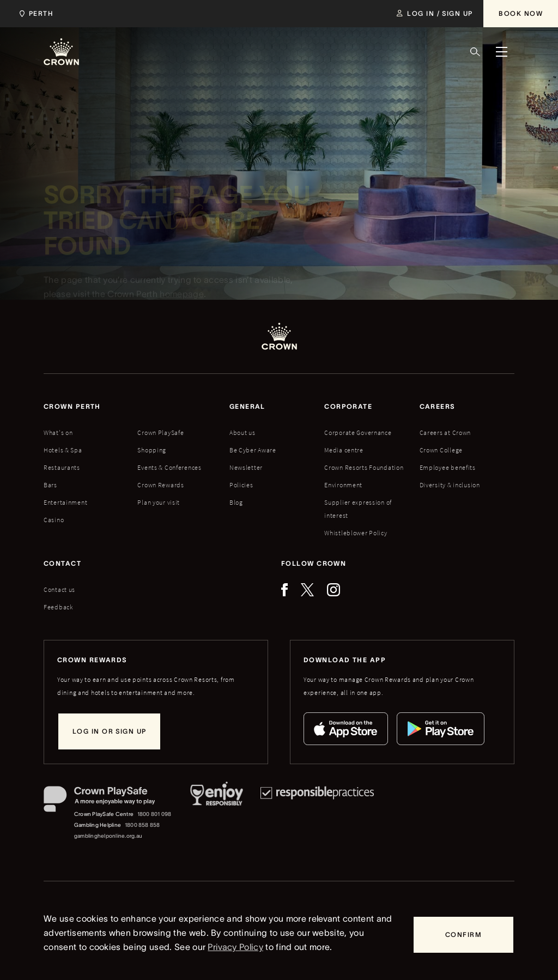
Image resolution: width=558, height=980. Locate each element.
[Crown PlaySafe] (108, 801)
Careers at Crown (445, 432)
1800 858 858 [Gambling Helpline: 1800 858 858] (142, 825)
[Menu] (501, 52)
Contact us (59, 589)
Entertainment (65, 502)
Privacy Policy (235, 947)
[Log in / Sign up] (435, 14)
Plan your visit (159, 502)
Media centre (344, 450)
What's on (58, 432)
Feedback (59, 607)
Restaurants (62, 467)
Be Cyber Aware (253, 450)
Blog (236, 502)
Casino (54, 520)
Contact (62, 563)
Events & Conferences (169, 467)
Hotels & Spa (63, 450)
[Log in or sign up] (109, 731)
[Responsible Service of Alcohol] (217, 814)
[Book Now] (521, 14)
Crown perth (72, 406)
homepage (182, 297)
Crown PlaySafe (160, 432)
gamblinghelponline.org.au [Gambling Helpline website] (108, 836)
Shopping (152, 450)
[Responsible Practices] (317, 814)
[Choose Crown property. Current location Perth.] (34, 14)
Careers (438, 406)
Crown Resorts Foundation (364, 467)
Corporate (348, 406)
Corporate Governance (358, 432)
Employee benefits (448, 467)
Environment (343, 485)
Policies (241, 485)
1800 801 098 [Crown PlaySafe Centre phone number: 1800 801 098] (154, 814)
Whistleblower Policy (356, 533)
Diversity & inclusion (450, 485)
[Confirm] (463, 935)
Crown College (441, 450)
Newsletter (246, 467)
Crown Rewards (160, 485)
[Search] (475, 52)
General (247, 406)
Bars (50, 485)
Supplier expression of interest (358, 509)
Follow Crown (314, 563)
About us (242, 432)
